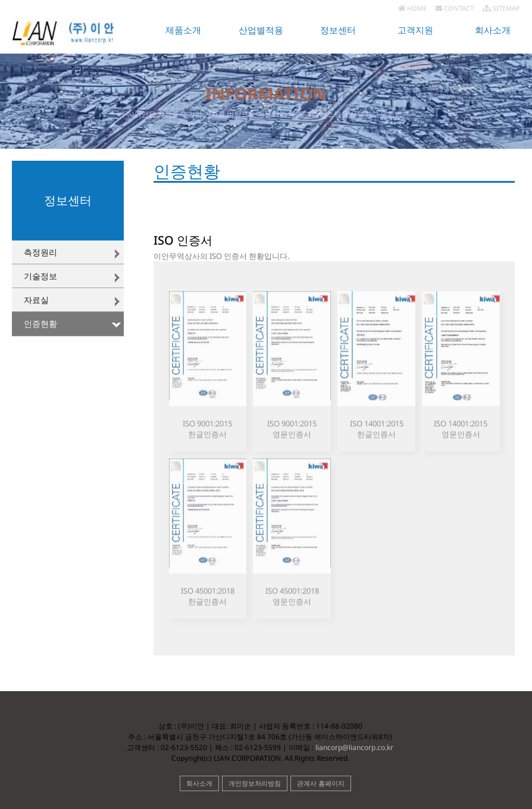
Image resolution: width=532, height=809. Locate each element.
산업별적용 (261, 30)
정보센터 (338, 30)
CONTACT (455, 8)
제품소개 (183, 30)
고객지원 (415, 30)
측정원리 (40, 252)
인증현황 (40, 324)
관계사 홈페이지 (321, 783)
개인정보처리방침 (255, 783)
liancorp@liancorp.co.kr (353, 747)
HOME (412, 8)
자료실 (36, 300)
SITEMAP (501, 8)
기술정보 (40, 276)
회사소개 (493, 30)
